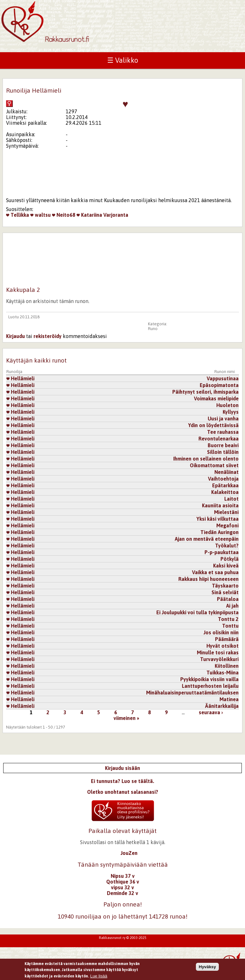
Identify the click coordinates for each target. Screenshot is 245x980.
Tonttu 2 (228, 619)
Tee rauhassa (223, 432)
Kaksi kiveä (226, 566)
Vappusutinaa (223, 378)
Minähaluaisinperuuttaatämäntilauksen (192, 693)
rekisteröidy (48, 336)
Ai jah (232, 606)
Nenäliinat (226, 472)
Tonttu (230, 626)
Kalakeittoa (225, 492)
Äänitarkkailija (222, 706)
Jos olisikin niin (221, 632)
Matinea (229, 699)
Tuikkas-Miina (223, 673)
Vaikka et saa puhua (215, 572)
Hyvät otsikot (223, 646)
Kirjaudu (15, 336)
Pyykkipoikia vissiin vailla (209, 679)
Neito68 (64, 215)
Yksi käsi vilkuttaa (218, 519)
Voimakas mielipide (216, 398)
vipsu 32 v (122, 887)
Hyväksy (207, 968)
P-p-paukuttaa (222, 552)
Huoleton (227, 405)
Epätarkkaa (225, 485)
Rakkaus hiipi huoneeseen (208, 579)
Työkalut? (227, 546)
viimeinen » (126, 718)
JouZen (129, 853)
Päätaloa (228, 599)
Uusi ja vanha (223, 419)
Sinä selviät (225, 592)
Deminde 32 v (122, 893)
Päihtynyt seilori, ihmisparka (205, 392)
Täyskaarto (225, 586)
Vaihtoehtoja (223, 479)
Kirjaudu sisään (122, 768)
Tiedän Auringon (219, 532)
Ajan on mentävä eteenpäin (207, 539)
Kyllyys (231, 412)
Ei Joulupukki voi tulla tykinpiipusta (197, 612)
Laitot (231, 499)
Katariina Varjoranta (102, 215)
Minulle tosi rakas (218, 652)
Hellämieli (20, 378)
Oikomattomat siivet (214, 465)
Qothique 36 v (123, 882)
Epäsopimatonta (219, 385)
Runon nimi (225, 372)
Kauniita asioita (220, 505)
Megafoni (227, 525)
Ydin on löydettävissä (213, 425)
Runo (153, 329)
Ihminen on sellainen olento (206, 459)
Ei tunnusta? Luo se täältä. (122, 781)
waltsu (41, 215)
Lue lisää (99, 977)
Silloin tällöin (223, 452)
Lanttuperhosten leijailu (210, 686)
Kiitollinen (227, 666)
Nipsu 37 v (123, 876)
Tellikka (18, 215)
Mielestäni (226, 512)
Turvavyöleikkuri (219, 659)
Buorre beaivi (223, 445)
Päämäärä (227, 639)
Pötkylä (230, 559)
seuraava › (211, 712)
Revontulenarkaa (219, 439)
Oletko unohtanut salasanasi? (123, 792)
